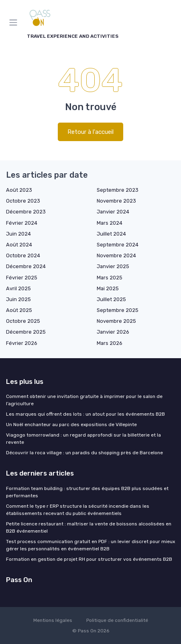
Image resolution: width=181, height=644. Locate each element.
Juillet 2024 (111, 234)
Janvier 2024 (113, 212)
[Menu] (15, 23)
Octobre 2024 (23, 255)
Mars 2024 (110, 223)
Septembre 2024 (118, 245)
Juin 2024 (18, 234)
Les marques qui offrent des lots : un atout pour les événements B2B (85, 414)
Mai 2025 (108, 288)
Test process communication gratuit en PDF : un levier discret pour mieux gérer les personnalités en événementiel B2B (90, 545)
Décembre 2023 (26, 212)
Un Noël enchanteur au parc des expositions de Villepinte (71, 425)
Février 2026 (22, 343)
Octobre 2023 (23, 201)
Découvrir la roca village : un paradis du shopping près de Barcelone (84, 453)
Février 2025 (22, 278)
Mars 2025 (110, 278)
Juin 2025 (18, 299)
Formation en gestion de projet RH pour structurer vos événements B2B (89, 559)
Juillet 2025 (111, 299)
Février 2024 (22, 223)
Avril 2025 (18, 288)
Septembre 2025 (118, 310)
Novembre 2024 (116, 255)
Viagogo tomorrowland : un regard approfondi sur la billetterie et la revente (83, 439)
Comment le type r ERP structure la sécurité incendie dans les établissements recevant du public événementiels (78, 510)
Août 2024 (19, 245)
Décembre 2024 (26, 266)
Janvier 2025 (113, 266)
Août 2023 (19, 190)
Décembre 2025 (26, 332)
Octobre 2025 (23, 321)
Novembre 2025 (116, 321)
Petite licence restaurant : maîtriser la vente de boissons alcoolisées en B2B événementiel (89, 527)
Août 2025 (19, 310)
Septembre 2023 (118, 190)
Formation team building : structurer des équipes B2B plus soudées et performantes (87, 492)
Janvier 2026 (113, 332)
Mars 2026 (110, 343)
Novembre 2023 (116, 201)
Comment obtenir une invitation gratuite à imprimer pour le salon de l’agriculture (84, 400)
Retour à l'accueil (90, 132)
